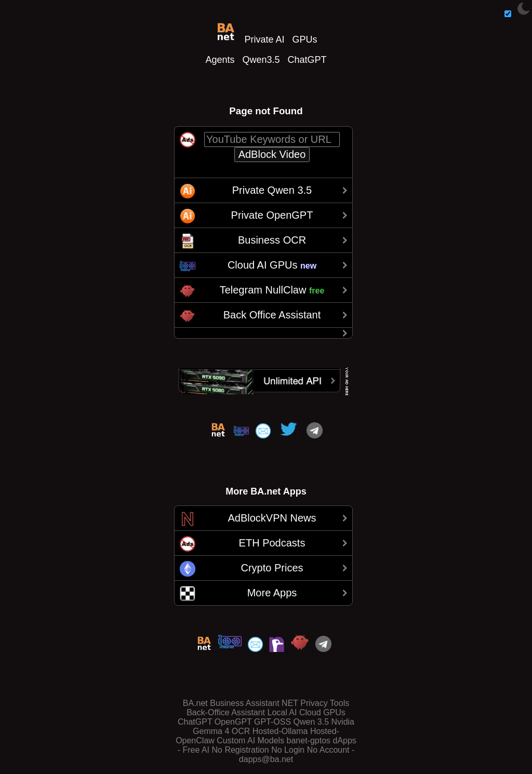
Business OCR (272, 240)
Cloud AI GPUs (272, 265)
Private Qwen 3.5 (272, 190)
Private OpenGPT (272, 215)
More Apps (272, 593)
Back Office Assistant (272, 315)
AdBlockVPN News (272, 518)
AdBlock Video (272, 154)
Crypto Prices (272, 568)
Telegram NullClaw (272, 290)
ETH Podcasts (272, 543)
